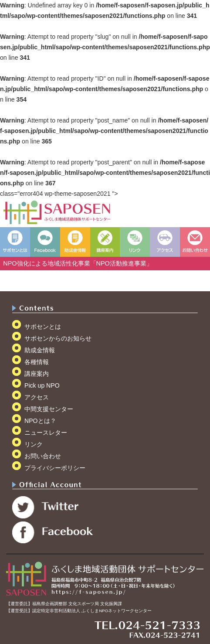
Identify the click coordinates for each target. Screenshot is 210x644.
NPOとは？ (40, 421)
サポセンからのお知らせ (58, 338)
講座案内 (37, 374)
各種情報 (37, 362)
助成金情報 (40, 350)
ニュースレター (46, 433)
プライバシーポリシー (55, 468)
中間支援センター (49, 409)
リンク (34, 444)
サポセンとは (43, 327)
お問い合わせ (43, 456)
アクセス (37, 397)
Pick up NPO (42, 385)
